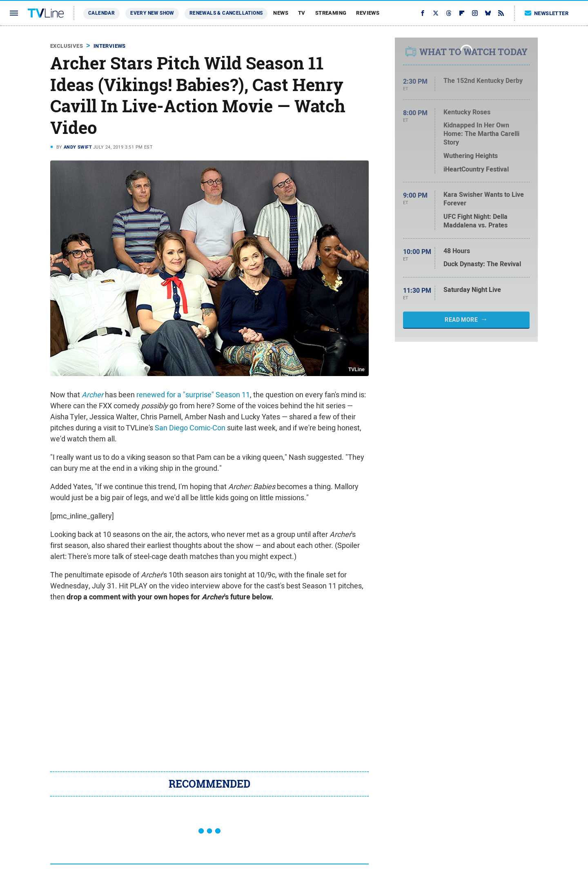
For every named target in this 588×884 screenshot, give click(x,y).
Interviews (110, 46)
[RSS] (501, 13)
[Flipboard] (462, 13)
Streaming (331, 13)
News (281, 13)
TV (302, 13)
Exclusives (67, 46)
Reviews (368, 13)
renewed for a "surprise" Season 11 (193, 395)
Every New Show (152, 13)
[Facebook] (423, 13)
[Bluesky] (488, 13)
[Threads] (449, 13)
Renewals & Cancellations (226, 13)
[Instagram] (475, 13)
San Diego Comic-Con (190, 428)
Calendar (101, 13)
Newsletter (547, 13)
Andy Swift (78, 147)
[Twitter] (436, 13)
